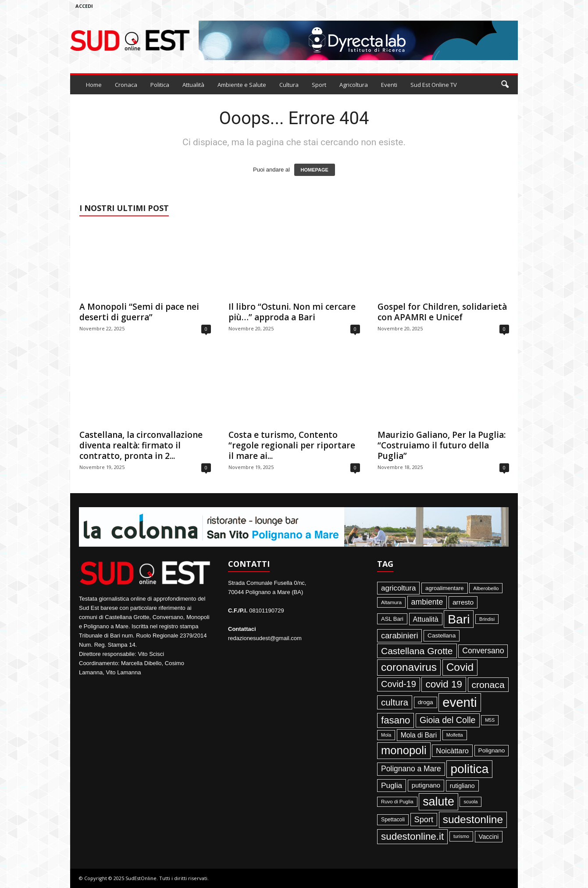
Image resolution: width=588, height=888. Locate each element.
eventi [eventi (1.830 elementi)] (460, 702)
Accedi (84, 6)
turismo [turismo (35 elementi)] (461, 836)
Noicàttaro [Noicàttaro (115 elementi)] (452, 751)
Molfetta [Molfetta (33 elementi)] (455, 735)
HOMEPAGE (315, 170)
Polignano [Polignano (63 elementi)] (492, 750)
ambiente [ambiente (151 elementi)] (427, 602)
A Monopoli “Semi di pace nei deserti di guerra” (139, 312)
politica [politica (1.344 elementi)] (469, 769)
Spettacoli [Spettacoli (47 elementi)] (393, 820)
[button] (505, 85)
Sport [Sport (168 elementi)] (424, 820)
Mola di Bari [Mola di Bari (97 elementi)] (419, 735)
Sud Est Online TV (434, 85)
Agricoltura (354, 85)
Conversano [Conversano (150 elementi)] (483, 651)
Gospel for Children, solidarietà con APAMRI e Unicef (442, 312)
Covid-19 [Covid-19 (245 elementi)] (399, 684)
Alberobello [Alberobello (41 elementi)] (486, 588)
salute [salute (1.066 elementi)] (438, 802)
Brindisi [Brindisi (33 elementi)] (487, 619)
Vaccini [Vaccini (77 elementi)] (489, 837)
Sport (319, 85)
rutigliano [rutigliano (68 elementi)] (462, 786)
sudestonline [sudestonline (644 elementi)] (473, 819)
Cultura (289, 85)
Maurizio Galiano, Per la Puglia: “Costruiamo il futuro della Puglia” (442, 445)
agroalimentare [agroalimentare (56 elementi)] (445, 588)
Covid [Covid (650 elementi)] (460, 667)
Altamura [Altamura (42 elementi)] (391, 602)
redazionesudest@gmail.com (265, 638)
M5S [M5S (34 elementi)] (490, 720)
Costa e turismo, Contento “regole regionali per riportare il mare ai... (292, 445)
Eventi (389, 85)
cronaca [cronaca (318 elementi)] (488, 685)
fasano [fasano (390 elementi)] (396, 720)
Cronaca (126, 85)
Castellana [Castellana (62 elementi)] (442, 636)
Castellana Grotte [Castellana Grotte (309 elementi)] (417, 651)
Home (94, 85)
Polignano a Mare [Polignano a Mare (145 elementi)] (411, 769)
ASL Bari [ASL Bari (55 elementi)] (392, 619)
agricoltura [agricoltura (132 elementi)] (398, 588)
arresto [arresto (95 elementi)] (463, 602)
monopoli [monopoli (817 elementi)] (404, 750)
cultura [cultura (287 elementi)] (395, 702)
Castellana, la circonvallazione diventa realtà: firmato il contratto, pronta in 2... (141, 445)
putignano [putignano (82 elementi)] (426, 785)
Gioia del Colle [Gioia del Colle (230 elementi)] (448, 720)
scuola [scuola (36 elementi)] (470, 802)
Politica (160, 85)
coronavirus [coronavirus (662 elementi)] (409, 667)
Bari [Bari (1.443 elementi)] (459, 619)
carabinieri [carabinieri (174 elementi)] (399, 636)
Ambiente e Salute (242, 85)
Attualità (193, 85)
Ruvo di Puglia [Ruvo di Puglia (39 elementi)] (397, 802)
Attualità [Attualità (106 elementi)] (426, 619)
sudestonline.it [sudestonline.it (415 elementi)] (412, 836)
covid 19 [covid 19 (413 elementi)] (444, 684)
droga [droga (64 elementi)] (426, 702)
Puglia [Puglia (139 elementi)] (392, 785)
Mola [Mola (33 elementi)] (386, 735)
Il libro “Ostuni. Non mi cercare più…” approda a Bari (292, 312)
